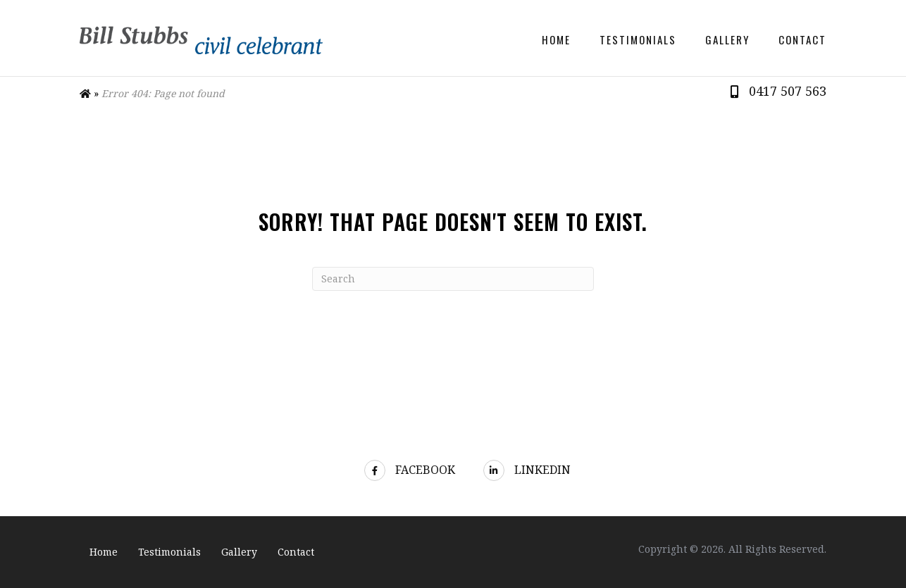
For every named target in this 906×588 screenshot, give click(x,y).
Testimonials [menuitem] (638, 39)
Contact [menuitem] (802, 39)
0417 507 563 (788, 91)
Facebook (410, 470)
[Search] (453, 279)
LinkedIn (527, 470)
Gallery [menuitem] (727, 39)
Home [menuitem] (556, 39)
